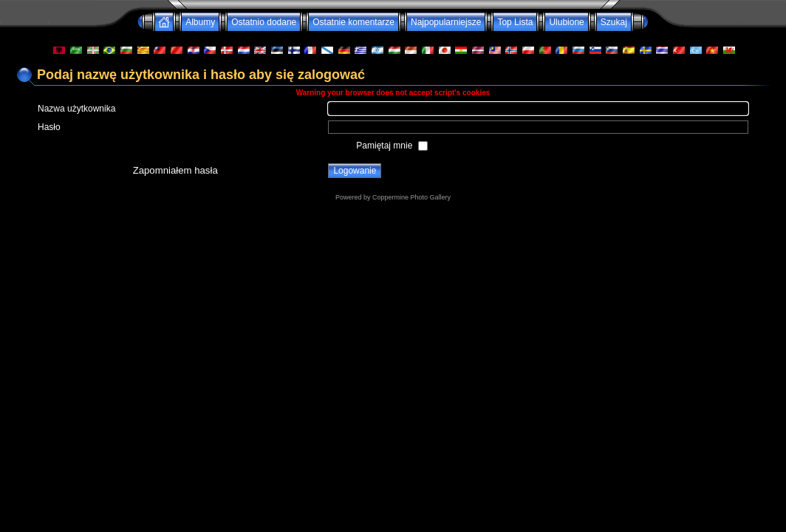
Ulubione (566, 22)
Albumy (200, 22)
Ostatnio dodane (264, 22)
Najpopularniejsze (446, 22)
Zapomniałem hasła (175, 170)
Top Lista (515, 22)
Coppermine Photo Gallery (411, 197)
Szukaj (614, 22)
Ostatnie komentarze (353, 22)
